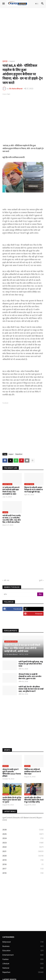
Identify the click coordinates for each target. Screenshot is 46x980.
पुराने (41, 580)
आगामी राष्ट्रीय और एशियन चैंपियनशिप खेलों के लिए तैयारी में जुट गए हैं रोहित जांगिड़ (34, 800)
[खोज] (20, 594)
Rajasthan (19, 454)
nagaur (12, 61)
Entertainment (23, 955)
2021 (23, 851)
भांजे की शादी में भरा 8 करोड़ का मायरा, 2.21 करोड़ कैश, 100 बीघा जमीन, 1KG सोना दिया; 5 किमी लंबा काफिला (12, 519)
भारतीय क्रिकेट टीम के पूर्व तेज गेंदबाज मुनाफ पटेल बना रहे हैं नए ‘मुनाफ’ (12, 800)
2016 (23, 873)
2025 (23, 834)
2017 (23, 869)
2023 (23, 843)
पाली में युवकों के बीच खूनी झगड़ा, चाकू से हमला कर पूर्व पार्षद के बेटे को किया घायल (31, 664)
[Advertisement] (23, 34)
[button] (3, 4)
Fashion (23, 959)
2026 (23, 830)
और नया (7, 580)
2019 (23, 860)
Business (23, 946)
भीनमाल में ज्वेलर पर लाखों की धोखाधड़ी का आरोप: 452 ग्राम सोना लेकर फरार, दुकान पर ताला (30, 676)
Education (23, 951)
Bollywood (23, 942)
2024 (23, 838)
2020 (23, 856)
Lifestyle (23, 964)
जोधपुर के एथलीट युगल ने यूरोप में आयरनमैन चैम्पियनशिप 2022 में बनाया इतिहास (12, 773)
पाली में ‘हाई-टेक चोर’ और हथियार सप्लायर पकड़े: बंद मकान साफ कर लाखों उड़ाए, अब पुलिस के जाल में (31, 689)
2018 (23, 864)
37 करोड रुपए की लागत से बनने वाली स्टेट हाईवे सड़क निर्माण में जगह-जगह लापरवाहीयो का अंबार (11, 491)
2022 (23, 847)
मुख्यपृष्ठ (5, 61)
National (23, 968)
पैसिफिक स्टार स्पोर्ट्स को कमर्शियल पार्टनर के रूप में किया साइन (32, 771)
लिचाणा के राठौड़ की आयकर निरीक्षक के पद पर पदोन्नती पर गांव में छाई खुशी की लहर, (34, 490)
